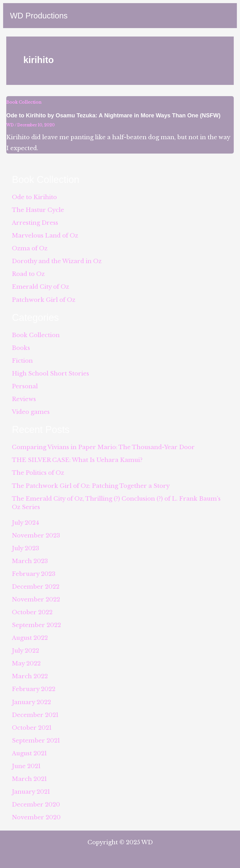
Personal (25, 386)
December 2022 (36, 587)
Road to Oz (28, 274)
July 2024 (25, 523)
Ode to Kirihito (34, 197)
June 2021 (26, 766)
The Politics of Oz (38, 473)
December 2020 (36, 804)
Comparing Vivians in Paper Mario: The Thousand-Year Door (103, 447)
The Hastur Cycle (38, 210)
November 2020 (36, 817)
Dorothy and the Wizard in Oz (57, 261)
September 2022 (36, 625)
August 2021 (29, 753)
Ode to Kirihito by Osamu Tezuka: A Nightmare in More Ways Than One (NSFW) (113, 115)
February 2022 (34, 689)
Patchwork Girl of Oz (44, 300)
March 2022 (30, 676)
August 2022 (30, 638)
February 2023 (34, 574)
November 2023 (36, 535)
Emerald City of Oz (40, 287)
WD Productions (39, 16)
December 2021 (35, 715)
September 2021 (36, 740)
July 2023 (25, 548)
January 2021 (31, 792)
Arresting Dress (35, 223)
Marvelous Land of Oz (45, 235)
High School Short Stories (50, 373)
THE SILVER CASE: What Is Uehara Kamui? (77, 460)
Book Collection (24, 102)
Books (21, 348)
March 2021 (29, 779)
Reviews (24, 399)
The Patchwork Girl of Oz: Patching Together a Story (91, 486)
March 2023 (30, 561)
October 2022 (32, 612)
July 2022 (25, 651)
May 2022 (26, 663)
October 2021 (32, 728)
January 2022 (31, 702)
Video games (31, 412)
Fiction (22, 361)
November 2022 (36, 599)
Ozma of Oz (30, 248)
